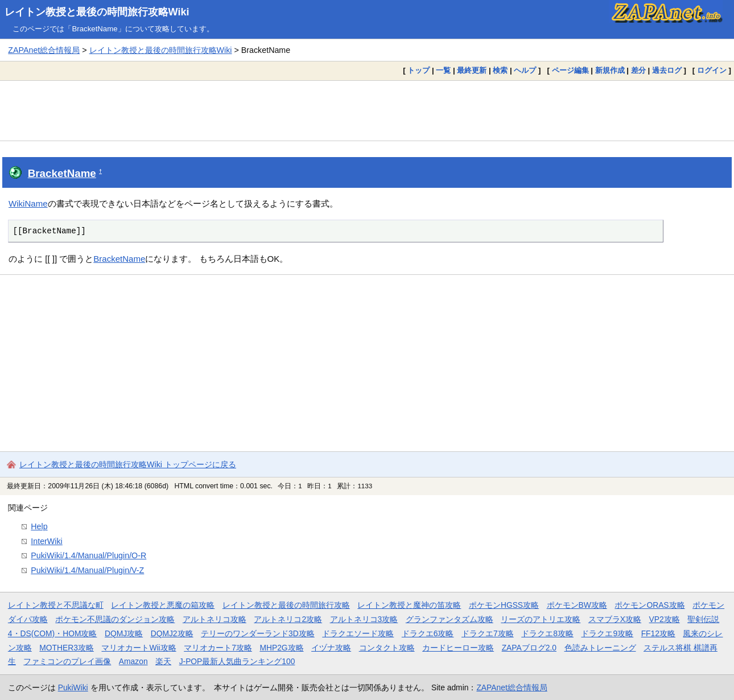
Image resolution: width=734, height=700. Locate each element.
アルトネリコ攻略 (215, 619)
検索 (500, 70)
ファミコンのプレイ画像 (67, 661)
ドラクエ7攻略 (488, 633)
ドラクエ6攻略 (428, 633)
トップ (418, 70)
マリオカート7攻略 (218, 648)
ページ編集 (570, 70)
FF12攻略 (658, 633)
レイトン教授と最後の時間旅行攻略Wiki (97, 12)
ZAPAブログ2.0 (529, 648)
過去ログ (667, 70)
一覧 (443, 70)
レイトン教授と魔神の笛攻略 (409, 605)
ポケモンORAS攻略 (650, 605)
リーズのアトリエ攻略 (541, 619)
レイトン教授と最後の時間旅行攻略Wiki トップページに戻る (128, 464)
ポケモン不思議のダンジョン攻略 (115, 619)
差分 (638, 70)
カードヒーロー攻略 (458, 648)
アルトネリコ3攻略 (364, 619)
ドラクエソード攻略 (358, 633)
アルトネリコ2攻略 (288, 619)
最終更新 (472, 70)
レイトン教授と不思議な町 (56, 605)
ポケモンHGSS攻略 (504, 605)
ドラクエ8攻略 (547, 633)
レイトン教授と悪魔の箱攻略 (163, 605)
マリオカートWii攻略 (139, 648)
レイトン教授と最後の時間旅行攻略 (286, 605)
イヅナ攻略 (331, 648)
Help (39, 526)
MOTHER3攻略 (67, 648)
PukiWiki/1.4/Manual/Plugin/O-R (88, 555)
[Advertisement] (367, 110)
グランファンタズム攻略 (450, 619)
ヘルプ (525, 70)
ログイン (712, 70)
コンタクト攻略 (387, 648)
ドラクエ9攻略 (607, 633)
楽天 (163, 661)
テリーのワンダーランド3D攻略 (258, 633)
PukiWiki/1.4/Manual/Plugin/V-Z (87, 570)
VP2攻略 (665, 619)
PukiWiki (73, 687)
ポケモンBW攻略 (577, 605)
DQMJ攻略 (124, 633)
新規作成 (610, 70)
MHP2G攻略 (281, 648)
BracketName (62, 173)
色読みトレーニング (600, 648)
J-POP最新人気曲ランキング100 (237, 661)
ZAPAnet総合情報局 (44, 50)
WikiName (28, 203)
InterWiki (46, 541)
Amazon (133, 661)
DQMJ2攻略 (172, 633)
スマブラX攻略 (615, 619)
